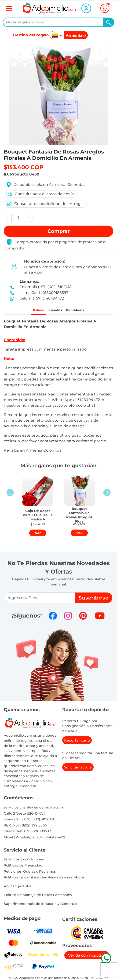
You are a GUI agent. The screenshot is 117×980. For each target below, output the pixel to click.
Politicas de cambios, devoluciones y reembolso (44, 879)
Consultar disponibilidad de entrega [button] (44, 204)
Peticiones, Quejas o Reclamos (30, 874)
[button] (8, 218)
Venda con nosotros (87, 957)
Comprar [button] (59, 231)
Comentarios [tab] (82, 311)
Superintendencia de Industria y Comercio (40, 906)
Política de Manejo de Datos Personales (38, 897)
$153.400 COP (24, 167)
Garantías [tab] (53, 311)
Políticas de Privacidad (23, 867)
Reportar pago (77, 742)
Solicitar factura (78, 769)
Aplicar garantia (18, 888)
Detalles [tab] (30, 311)
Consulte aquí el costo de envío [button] (40, 194)
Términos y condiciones (24, 861)
